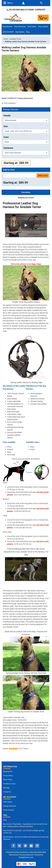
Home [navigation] (6, 39)
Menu (8, 3)
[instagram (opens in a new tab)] (37, 846)
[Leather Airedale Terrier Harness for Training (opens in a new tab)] (26, 654)
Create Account (9, 810)
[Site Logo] (13, 18)
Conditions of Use (9, 784)
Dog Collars (32, 27)
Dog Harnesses (20, 27)
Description (26, 192)
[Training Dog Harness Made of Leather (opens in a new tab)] (26, 357)
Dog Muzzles (7, 27)
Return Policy (8, 780)
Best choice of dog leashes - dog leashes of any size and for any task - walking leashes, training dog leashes (25, 825)
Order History (8, 802)
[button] (26, 225)
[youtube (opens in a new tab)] (31, 846)
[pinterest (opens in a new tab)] (25, 846)
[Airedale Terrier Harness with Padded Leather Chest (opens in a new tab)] (26, 692)
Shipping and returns (26, 198)
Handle (7, 116)
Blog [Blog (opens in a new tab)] (28, 32)
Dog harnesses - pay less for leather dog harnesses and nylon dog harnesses (26, 838)
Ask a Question (9, 103)
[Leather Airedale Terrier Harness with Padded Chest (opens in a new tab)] (26, 283)
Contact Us (7, 792)
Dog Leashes (43, 27)
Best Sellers (20, 32)
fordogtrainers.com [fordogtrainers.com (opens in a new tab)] (26, 857)
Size (6, 126)
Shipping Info (8, 772)
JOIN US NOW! (8, 32)
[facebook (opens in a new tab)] (13, 846)
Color (6, 137)
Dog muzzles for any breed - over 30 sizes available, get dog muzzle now (24, 832)
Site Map (6, 788)
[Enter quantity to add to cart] (20, 176)
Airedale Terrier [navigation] (16, 39)
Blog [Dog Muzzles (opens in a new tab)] (5, 820)
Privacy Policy (8, 776)
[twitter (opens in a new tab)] (19, 846)
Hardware (8, 148)
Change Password (9, 806)
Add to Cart (43, 176)
